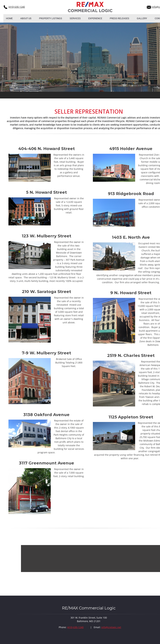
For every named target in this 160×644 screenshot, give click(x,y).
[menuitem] (9, 18)
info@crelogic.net (111, 627)
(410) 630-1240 (17, 7)
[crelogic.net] (90, 7)
